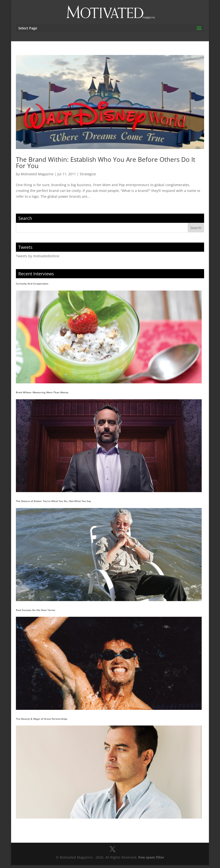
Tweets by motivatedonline (38, 256)
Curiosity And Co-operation (32, 284)
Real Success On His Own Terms (36, 610)
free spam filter (151, 857)
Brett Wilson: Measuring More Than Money (42, 392)
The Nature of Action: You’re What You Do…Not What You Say (53, 501)
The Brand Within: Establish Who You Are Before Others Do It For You (106, 163)
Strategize (88, 174)
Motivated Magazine (37, 174)
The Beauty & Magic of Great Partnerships (42, 719)
